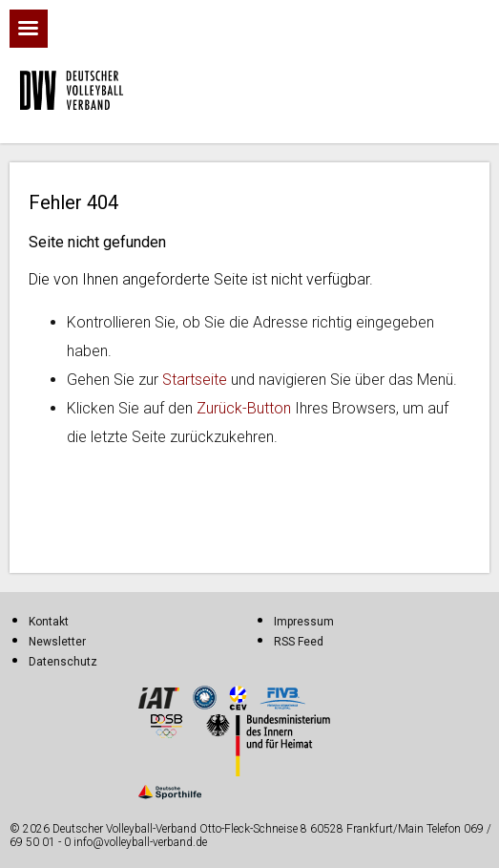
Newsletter (57, 642)
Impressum (304, 622)
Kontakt (49, 622)
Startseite (195, 380)
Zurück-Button (244, 408)
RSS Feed (299, 642)
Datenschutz (63, 662)
